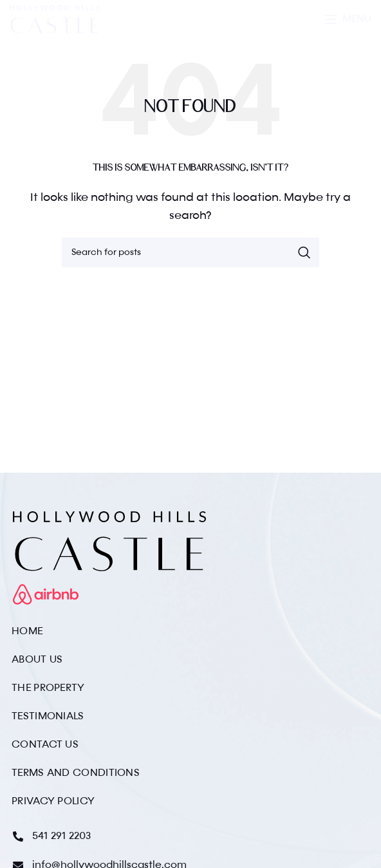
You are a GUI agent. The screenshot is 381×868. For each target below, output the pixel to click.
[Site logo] (55, 19)
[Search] (190, 252)
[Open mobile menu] (348, 19)
